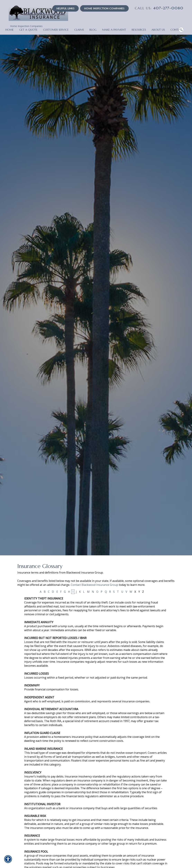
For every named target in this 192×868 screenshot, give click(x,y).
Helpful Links (66, 8)
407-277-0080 (159, 8)
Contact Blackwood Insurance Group (94, 585)
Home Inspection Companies (26, 26)
